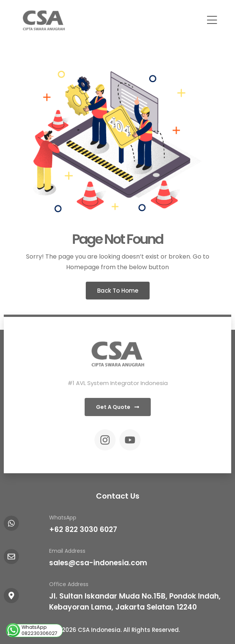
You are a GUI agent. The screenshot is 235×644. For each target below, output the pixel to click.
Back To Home (118, 291)
